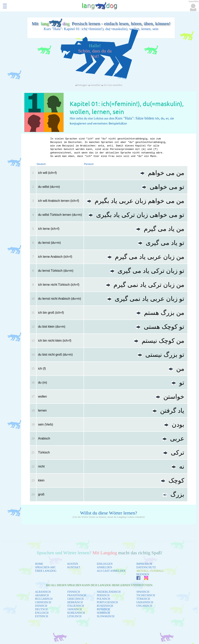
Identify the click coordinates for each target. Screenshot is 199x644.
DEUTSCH (41, 609)
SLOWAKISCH (106, 616)
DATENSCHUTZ (146, 567)
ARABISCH (42, 595)
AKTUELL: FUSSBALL (150, 571)
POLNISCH (103, 599)
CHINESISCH (43, 602)
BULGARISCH (44, 599)
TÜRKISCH (143, 599)
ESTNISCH (41, 616)
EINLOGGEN (105, 564)
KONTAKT (74, 567)
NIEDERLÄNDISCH (109, 592)
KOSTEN (73, 564)
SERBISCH (103, 613)
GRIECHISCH (75, 599)
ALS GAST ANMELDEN (111, 571)
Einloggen (82, 85)
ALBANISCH (43, 592)
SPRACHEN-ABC (45, 567)
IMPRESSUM (144, 564)
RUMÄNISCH (105, 606)
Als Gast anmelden (113, 85)
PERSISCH (103, 595)
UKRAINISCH (145, 602)
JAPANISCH (74, 609)
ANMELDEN (104, 567)
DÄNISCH (41, 606)
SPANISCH (143, 592)
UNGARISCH (144, 606)
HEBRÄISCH (75, 602)
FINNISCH (74, 592)
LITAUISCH (74, 616)
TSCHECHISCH (146, 595)
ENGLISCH (42, 613)
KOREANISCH (76, 613)
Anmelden (95, 85)
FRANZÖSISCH (77, 595)
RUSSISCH (103, 609)
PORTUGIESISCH (107, 602)
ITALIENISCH (76, 606)
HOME (39, 564)
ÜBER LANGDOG (46, 571)
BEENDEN (143, 574)
